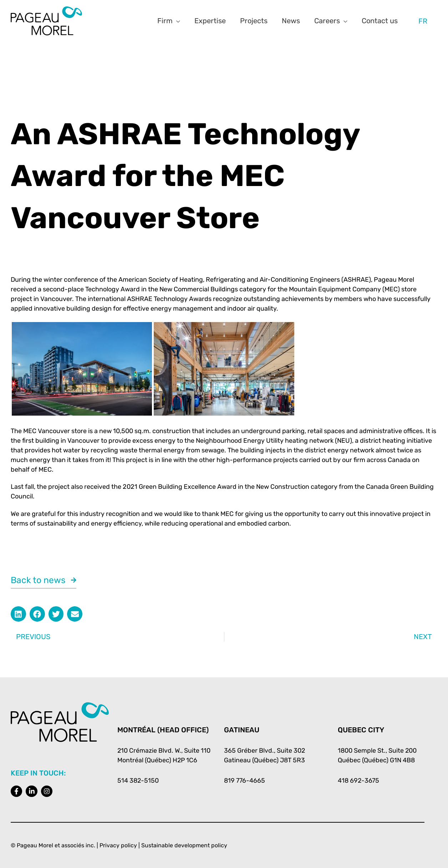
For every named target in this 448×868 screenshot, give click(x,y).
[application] (176, 21)
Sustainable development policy (184, 845)
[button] (18, 614)
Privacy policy (118, 845)
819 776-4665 (245, 781)
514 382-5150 (138, 781)
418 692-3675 (359, 781)
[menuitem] (423, 21)
